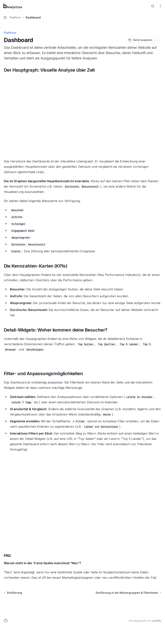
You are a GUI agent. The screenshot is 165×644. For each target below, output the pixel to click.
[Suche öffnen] (153, 6)
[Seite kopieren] (140, 40)
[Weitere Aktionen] (160, 6)
